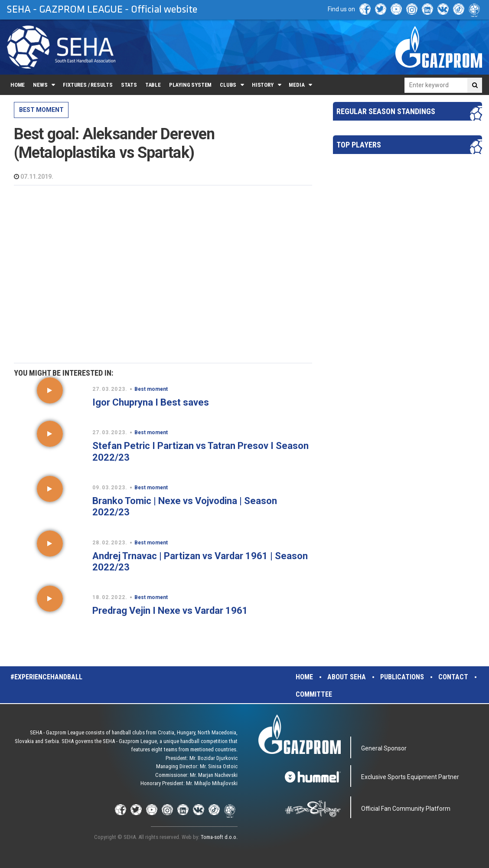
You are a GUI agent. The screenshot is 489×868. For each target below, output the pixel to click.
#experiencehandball (46, 677)
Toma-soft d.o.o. (219, 837)
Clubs (228, 85)
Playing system (190, 85)
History (263, 85)
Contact (453, 677)
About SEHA (347, 677)
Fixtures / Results (88, 85)
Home (18, 85)
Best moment (41, 110)
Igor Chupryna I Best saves (151, 402)
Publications (402, 677)
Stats (129, 85)
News (40, 85)
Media (297, 85)
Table (153, 85)
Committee (314, 694)
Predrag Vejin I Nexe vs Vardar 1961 (170, 611)
